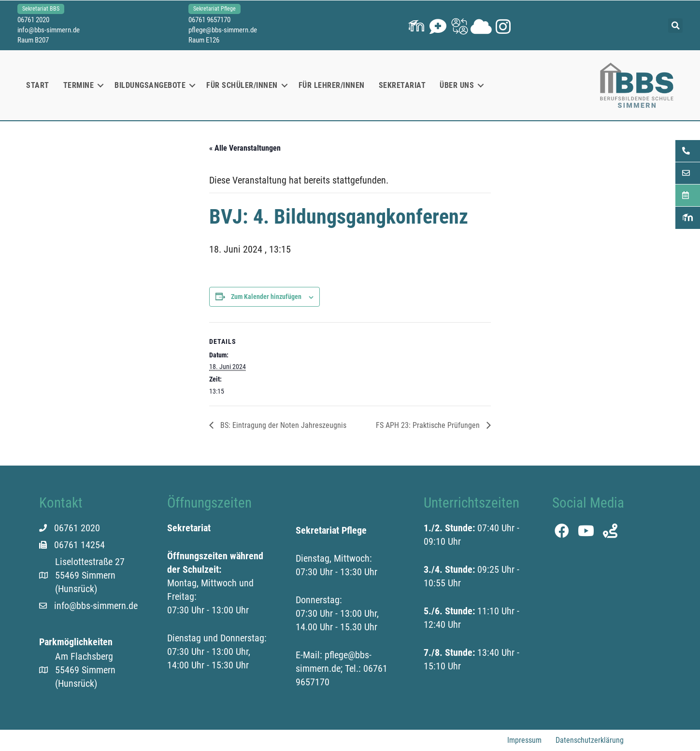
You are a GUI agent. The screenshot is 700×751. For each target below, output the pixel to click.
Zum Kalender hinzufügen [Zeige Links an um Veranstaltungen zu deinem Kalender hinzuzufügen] (266, 297)
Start (38, 85)
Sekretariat (402, 85)
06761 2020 (35, 20)
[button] (415, 25)
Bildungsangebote (150, 85)
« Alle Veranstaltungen (245, 148)
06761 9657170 (210, 20)
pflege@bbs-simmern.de (224, 30)
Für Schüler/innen (242, 85)
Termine (79, 85)
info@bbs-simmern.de (50, 30)
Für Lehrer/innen (332, 85)
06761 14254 (79, 545)
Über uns (457, 85)
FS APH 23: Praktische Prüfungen (429, 425)
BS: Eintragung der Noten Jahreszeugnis (282, 425)
